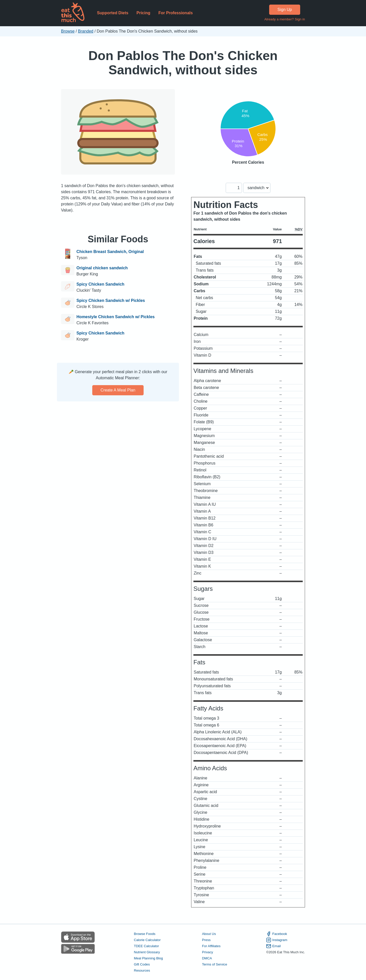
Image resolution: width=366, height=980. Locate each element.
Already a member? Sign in (285, 19)
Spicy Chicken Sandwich (101, 284)
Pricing (143, 13)
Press (206, 940)
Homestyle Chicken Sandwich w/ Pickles (116, 317)
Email (273, 946)
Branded (86, 31)
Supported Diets (113, 13)
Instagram (277, 940)
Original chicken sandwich (102, 268)
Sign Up (285, 10)
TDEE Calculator (147, 946)
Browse (68, 31)
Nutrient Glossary (147, 952)
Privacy (208, 952)
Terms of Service (215, 964)
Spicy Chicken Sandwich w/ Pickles (111, 300)
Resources (142, 970)
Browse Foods (145, 934)
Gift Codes (142, 964)
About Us (209, 934)
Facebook (277, 934)
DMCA (207, 958)
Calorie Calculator (147, 940)
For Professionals (176, 13)
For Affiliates (211, 946)
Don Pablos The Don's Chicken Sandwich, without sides (183, 63)
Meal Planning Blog (148, 958)
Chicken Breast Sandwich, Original (110, 252)
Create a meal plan (118, 390)
